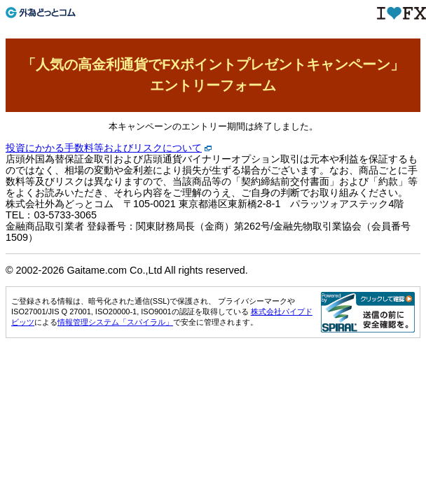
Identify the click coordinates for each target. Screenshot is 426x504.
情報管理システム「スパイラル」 (115, 322)
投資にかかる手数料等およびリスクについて (104, 148)
